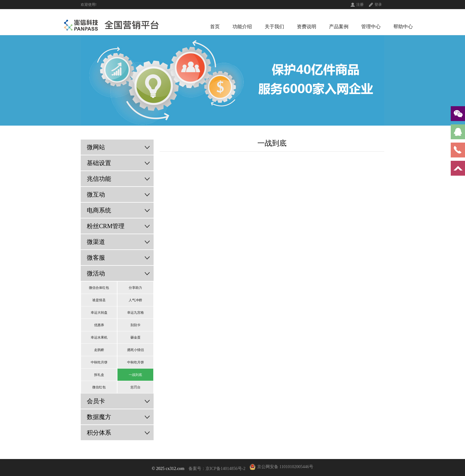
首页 (215, 27)
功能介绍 (242, 27)
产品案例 (339, 27)
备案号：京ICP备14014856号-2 (217, 469)
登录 (378, 5)
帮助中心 (403, 27)
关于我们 (274, 27)
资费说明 (307, 27)
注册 (360, 5)
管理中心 (371, 27)
